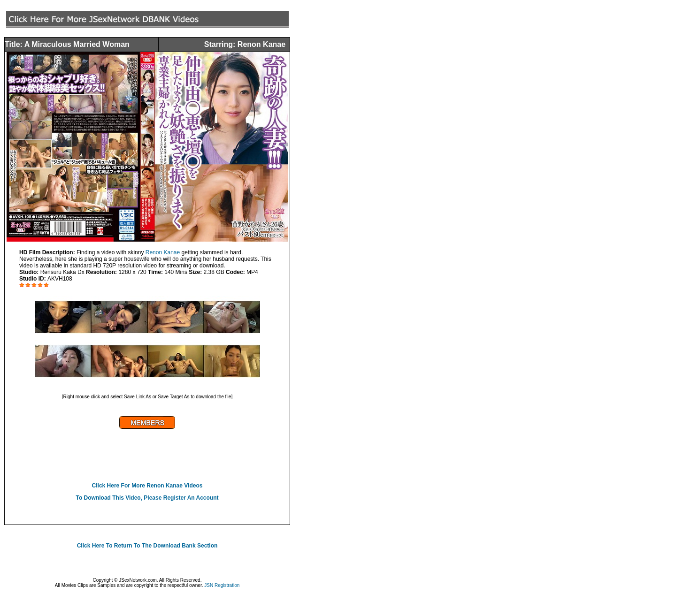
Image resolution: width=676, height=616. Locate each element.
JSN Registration (222, 585)
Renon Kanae (163, 252)
